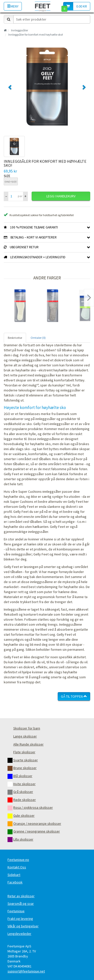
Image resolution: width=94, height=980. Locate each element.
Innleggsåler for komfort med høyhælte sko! (36, 34)
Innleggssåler (20, 30)
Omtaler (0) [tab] (38, 338)
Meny (13, 6)
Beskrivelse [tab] (15, 338)
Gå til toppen (74, 696)
